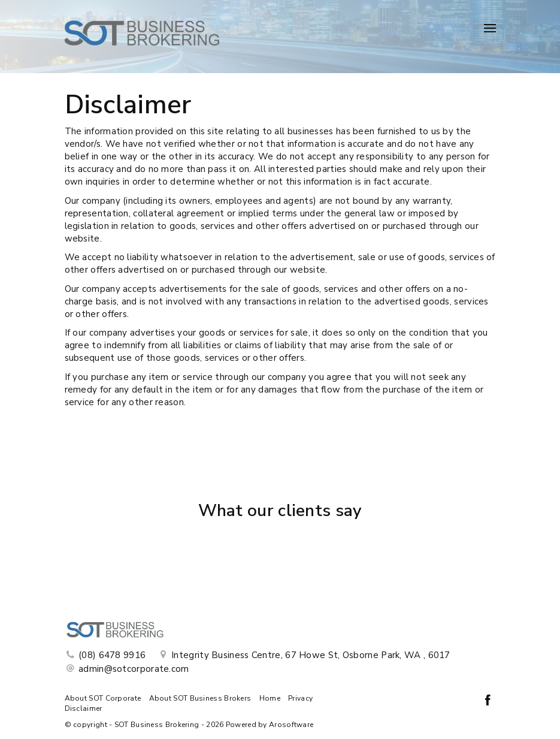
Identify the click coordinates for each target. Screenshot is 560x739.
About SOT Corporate (103, 698)
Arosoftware (291, 725)
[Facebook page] (488, 702)
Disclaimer (84, 708)
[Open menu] (490, 28)
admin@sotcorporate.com (134, 669)
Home (270, 698)
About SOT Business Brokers (200, 698)
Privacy (300, 698)
